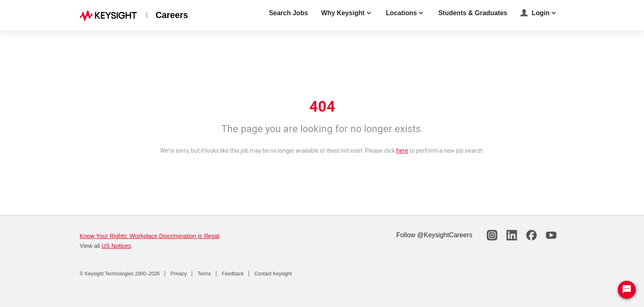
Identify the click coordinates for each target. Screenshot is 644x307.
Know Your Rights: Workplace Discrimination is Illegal (149, 236)
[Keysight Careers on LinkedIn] (512, 235)
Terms (204, 274)
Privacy (178, 274)
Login (539, 14)
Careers (172, 15)
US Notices (116, 246)
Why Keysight (347, 13)
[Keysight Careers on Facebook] (531, 235)
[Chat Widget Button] (627, 290)
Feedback (232, 274)
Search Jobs (289, 13)
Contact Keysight (272, 274)
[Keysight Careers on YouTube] (551, 235)
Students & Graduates (473, 13)
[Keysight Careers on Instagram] (492, 235)
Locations (406, 13)
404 (322, 107)
